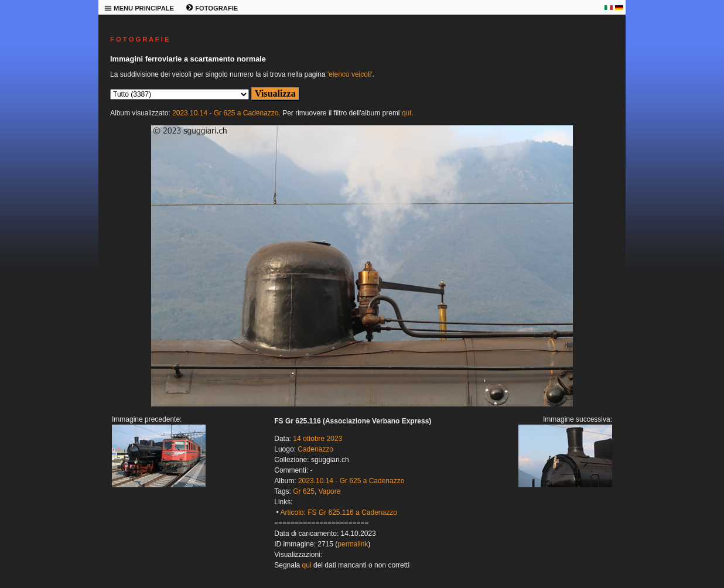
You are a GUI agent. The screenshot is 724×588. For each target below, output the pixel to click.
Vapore (330, 491)
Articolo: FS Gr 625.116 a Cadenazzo (338, 512)
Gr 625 (304, 491)
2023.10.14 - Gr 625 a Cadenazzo (225, 113)
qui (407, 113)
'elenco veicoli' (350, 74)
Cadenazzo (315, 449)
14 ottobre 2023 (317, 439)
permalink (353, 544)
